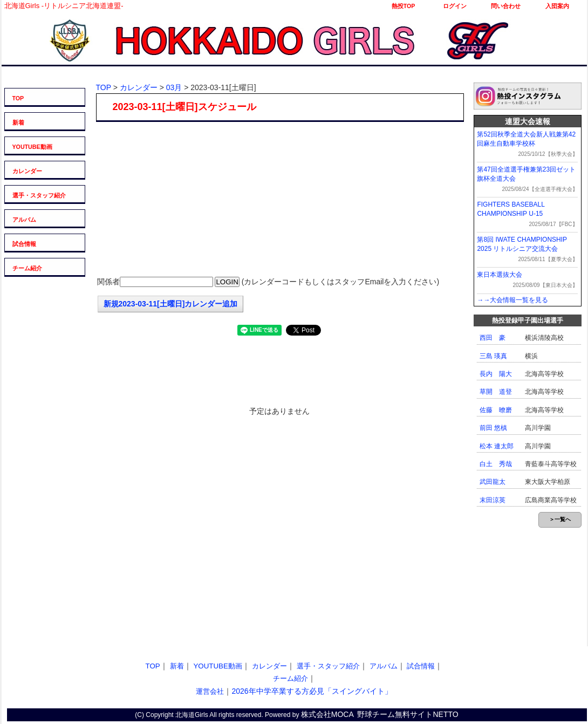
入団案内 (557, 6)
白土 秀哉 (496, 464)
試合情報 (24, 244)
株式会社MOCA (327, 714)
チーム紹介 (27, 268)
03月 (174, 87)
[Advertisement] (279, 200)
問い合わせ (506, 6)
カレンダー (27, 171)
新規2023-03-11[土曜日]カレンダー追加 (171, 304)
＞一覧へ (560, 519)
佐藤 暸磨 (496, 410)
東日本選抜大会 (500, 275)
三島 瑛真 (493, 356)
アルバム (24, 220)
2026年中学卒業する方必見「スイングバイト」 (312, 691)
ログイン (455, 6)
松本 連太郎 (497, 446)
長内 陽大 (496, 374)
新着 (18, 122)
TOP (18, 98)
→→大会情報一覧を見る (512, 300)
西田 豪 (493, 338)
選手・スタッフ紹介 (39, 195)
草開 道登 (496, 392)
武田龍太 (493, 482)
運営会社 (210, 691)
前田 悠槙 (493, 428)
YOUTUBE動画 (32, 147)
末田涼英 (493, 500)
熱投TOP (404, 6)
